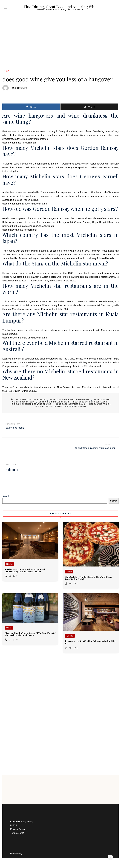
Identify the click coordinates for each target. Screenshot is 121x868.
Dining (9, 564)
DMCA (14, 825)
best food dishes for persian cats (70, 400)
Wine (9, 628)
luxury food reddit (15, 428)
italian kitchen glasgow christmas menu (95, 448)
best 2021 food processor (31, 400)
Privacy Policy (18, 829)
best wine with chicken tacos (90, 402)
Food (69, 572)
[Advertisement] (60, 39)
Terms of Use (17, 833)
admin (12, 469)
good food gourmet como (70, 404)
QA (8, 71)
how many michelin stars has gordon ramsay (60, 406)
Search (6, 496)
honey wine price (99, 404)
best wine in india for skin (54, 402)
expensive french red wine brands (31, 404)
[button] (6, 8)
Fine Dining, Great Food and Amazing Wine (60, 7)
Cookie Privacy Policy (22, 821)
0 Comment (21, 88)
